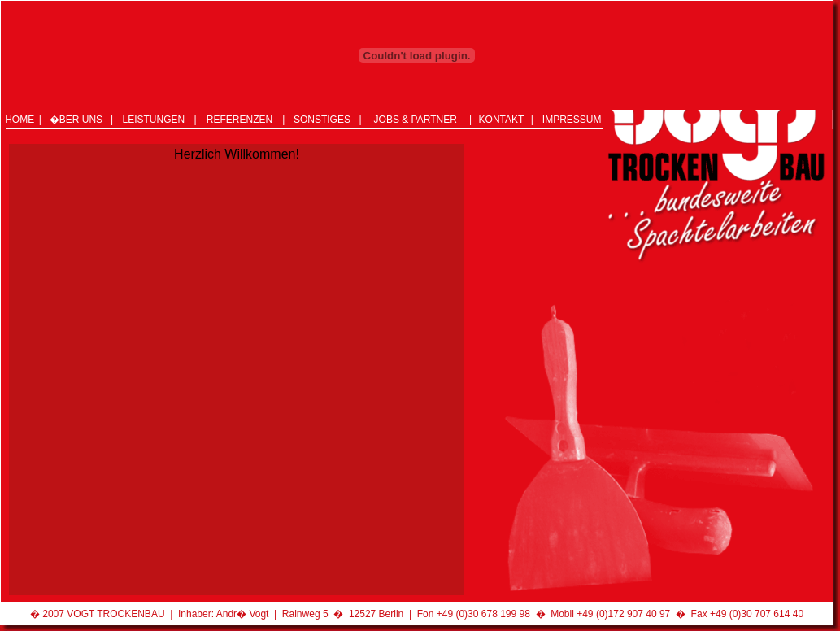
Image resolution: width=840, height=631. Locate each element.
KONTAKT (502, 120)
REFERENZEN (239, 120)
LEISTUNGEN (153, 120)
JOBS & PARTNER (416, 120)
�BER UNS (76, 120)
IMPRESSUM (572, 120)
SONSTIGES (322, 120)
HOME (20, 120)
